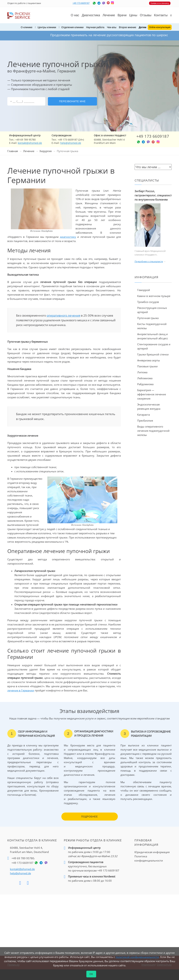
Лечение (29, 151)
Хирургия (46, 151)
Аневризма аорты (149, 360)
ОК (91, 974)
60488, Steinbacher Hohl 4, (29, 850)
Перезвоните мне (72, 101)
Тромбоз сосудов (148, 302)
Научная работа (95, 27)
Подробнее (89, 817)
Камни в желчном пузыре (154, 296)
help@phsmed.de (71, 143)
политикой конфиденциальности (137, 957)
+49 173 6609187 (81, 3)
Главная (13, 151)
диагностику (68, 237)
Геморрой (144, 290)
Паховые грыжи (147, 366)
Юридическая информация (152, 852)
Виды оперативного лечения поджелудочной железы (153, 431)
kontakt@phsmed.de (30, 143)
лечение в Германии (21, 690)
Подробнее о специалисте (149, 261)
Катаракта (144, 415)
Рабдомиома (145, 384)
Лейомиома (145, 378)
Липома (142, 372)
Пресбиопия (145, 421)
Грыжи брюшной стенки (153, 354)
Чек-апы (112, 27)
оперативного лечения (63, 315)
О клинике (27, 27)
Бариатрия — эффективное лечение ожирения (152, 394)
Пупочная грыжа (148, 318)
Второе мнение (128, 27)
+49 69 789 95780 (23, 858)
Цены (133, 15)
